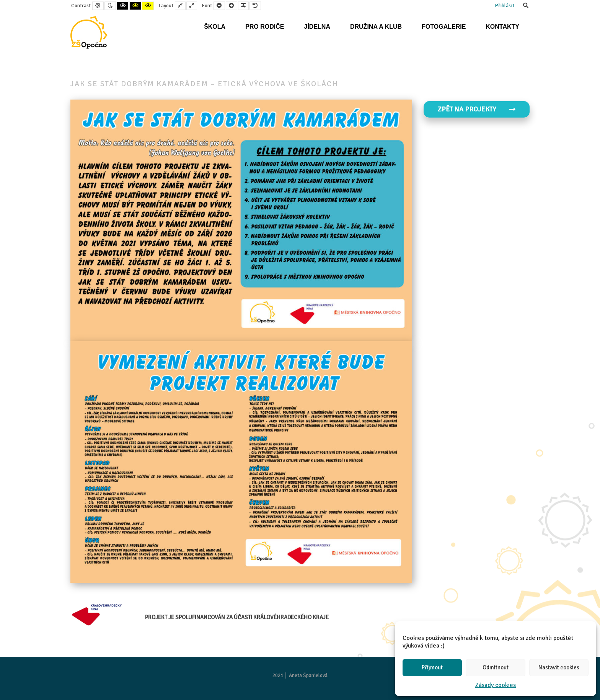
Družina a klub (376, 27)
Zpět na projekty (477, 109)
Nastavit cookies (559, 667)
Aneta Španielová (308, 675)
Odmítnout (496, 667)
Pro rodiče (265, 27)
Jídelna (317, 27)
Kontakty (502, 27)
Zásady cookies (496, 685)
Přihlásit (505, 6)
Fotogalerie (444, 27)
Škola (215, 27)
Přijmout (432, 667)
